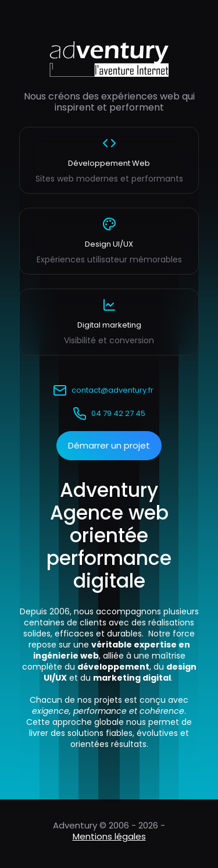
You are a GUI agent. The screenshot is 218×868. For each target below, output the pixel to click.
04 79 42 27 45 (109, 414)
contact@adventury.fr (103, 390)
